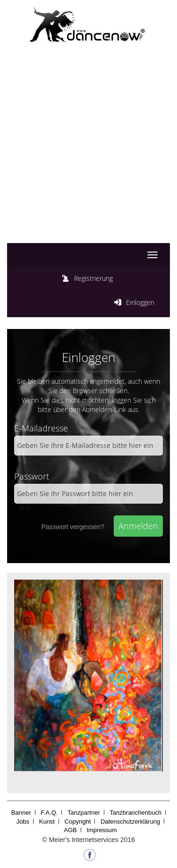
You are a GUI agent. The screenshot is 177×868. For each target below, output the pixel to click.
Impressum (101, 830)
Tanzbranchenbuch (135, 813)
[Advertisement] (88, 153)
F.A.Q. (49, 813)
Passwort (32, 476)
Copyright (78, 822)
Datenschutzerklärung (130, 822)
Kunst (47, 822)
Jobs (23, 822)
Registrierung (93, 278)
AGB (70, 830)
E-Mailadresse (41, 428)
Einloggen (140, 302)
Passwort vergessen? (73, 527)
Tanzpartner (84, 813)
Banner (21, 813)
